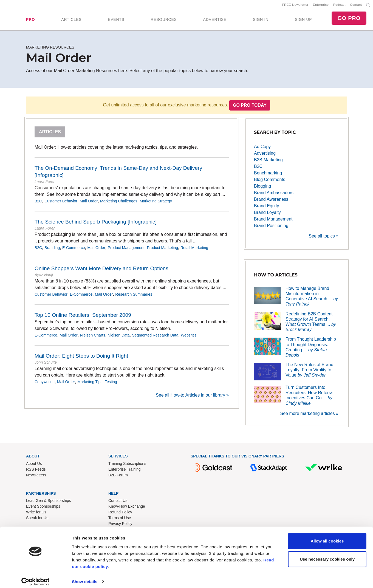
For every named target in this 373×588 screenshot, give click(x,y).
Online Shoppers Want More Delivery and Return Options (101, 271)
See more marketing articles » (309, 415)
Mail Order (89, 203)
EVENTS (116, 21)
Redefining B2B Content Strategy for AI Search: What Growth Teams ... (311, 324)
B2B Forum (118, 477)
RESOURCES (164, 21)
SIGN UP (303, 21)
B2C (38, 203)
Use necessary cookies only (327, 555)
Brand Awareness (271, 201)
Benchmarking (268, 175)
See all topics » (323, 238)
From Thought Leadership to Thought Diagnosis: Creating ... (311, 349)
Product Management (126, 250)
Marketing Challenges (119, 203)
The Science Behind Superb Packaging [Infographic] (96, 224)
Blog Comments (270, 181)
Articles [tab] (50, 134)
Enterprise (321, 6)
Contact (356, 6)
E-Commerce (74, 250)
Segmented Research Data (155, 337)
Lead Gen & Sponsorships (48, 503)
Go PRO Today (250, 107)
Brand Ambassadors (274, 195)
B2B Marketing (268, 162)
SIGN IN (261, 21)
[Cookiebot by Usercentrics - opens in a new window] (36, 577)
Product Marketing (162, 250)
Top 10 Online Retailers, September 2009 (83, 317)
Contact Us (118, 503)
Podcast (339, 6)
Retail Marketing (194, 250)
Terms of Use (120, 520)
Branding (52, 250)
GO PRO (349, 19)
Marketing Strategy (156, 203)
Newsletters (36, 477)
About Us (34, 465)
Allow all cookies (327, 537)
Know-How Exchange (127, 508)
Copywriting (45, 384)
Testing (111, 384)
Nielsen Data (118, 337)
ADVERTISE (215, 21)
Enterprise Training (125, 471)
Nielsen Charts (93, 337)
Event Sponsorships (43, 508)
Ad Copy (262, 149)
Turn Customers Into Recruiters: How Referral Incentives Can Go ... (310, 398)
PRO (30, 21)
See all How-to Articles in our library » (192, 397)
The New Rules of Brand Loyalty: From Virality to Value (309, 372)
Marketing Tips (90, 384)
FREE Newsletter (295, 6)
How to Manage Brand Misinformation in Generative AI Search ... (312, 298)
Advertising (265, 155)
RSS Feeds (36, 471)
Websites (189, 337)
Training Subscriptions (127, 465)
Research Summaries (134, 296)
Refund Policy (120, 514)
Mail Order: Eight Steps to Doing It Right (81, 358)
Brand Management (273, 221)
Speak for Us (37, 520)
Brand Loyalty (267, 214)
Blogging (262, 188)
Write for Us (36, 514)
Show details (85, 577)
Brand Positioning (271, 227)
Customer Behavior (61, 203)
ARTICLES (71, 21)
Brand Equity (267, 208)
